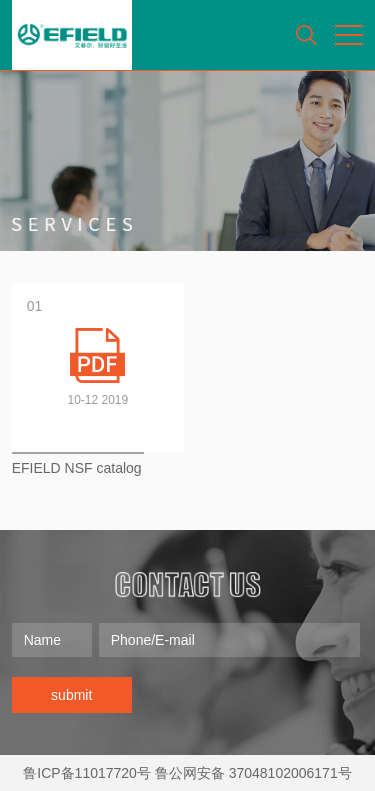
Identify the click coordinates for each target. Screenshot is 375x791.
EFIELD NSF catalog (77, 468)
